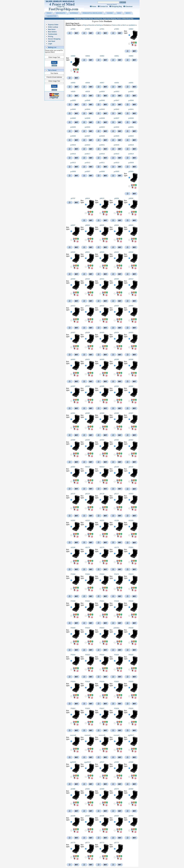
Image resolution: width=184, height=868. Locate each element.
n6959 (73, 83)
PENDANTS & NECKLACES (92, 13)
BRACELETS (61, 13)
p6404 (116, 333)
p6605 (102, 225)
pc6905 (117, 171)
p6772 (102, 843)
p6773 (116, 843)
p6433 (73, 279)
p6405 (102, 333)
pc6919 (131, 145)
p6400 (102, 359)
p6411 (87, 306)
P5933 (88, 655)
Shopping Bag (117, 7)
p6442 (116, 252)
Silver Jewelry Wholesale (60, 1)
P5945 (73, 628)
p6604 (116, 225)
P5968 (73, 601)
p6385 (87, 440)
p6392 (131, 386)
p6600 (102, 252)
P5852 (73, 708)
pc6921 (102, 145)
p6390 (87, 413)
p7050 (116, 29)
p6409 (116, 306)
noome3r (102, 735)
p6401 (87, 359)
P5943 (102, 628)
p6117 (116, 494)
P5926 (117, 655)
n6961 (116, 56)
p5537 (102, 762)
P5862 (117, 681)
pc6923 (73, 145)
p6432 (87, 279)
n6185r (131, 520)
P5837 (102, 708)
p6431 (102, 279)
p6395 (102, 386)
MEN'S (128, 13)
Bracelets (92, 25)
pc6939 (88, 118)
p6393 (116, 386)
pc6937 (117, 118)
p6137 (73, 494)
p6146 (116, 467)
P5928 (102, 655)
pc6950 (73, 100)
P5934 (73, 655)
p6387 (131, 413)
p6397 (73, 386)
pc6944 (88, 109)
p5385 (73, 789)
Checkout (129, 7)
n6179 (87, 547)
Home (94, 7)
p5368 (131, 789)
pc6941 (131, 109)
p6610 (102, 198)
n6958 (87, 83)
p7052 (87, 29)
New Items (52, 29)
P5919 (88, 681)
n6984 (131, 29)
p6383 (116, 440)
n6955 (131, 83)
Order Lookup (53, 27)
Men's (124, 25)
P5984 (88, 574)
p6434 (131, 252)
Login (50, 44)
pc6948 (102, 100)
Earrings (99, 25)
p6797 (73, 198)
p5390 (116, 762)
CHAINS (110, 13)
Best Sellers (52, 32)
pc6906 (102, 171)
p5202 (87, 816)
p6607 (73, 225)
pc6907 (88, 171)
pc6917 (88, 154)
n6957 (102, 83)
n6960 (131, 56)
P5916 (102, 681)
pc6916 (102, 154)
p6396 (87, 386)
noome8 (73, 735)
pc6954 (102, 92)
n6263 (131, 494)
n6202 (87, 520)
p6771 (87, 843)
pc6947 (117, 100)
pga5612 (88, 762)
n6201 (102, 520)
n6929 (73, 92)
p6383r (131, 171)
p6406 (87, 333)
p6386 (73, 440)
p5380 (102, 789)
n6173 (116, 547)
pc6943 (102, 109)
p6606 (87, 225)
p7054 (73, 29)
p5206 (73, 816)
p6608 (131, 198)
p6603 (131, 225)
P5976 (117, 574)
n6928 (87, 92)
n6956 (116, 83)
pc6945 (73, 109)
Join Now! (52, 41)
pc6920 (117, 145)
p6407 (73, 333)
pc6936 (131, 118)
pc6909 (131, 163)
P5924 (73, 681)
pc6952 (131, 92)
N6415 (87, 467)
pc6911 (102, 163)
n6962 (102, 56)
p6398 (131, 359)
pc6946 (131, 100)
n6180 (73, 547)
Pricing (51, 37)
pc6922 (88, 145)
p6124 (87, 494)
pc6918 (73, 154)
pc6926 (102, 136)
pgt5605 (73, 762)
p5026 (116, 816)
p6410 (102, 306)
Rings (85, 25)
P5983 (102, 574)
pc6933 (102, 127)
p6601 (87, 252)
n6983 (73, 56)
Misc (119, 25)
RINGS (49, 13)
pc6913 (73, 163)
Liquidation (132, 25)
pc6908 (73, 171)
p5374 (116, 789)
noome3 (117, 735)
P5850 (88, 708)
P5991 (131, 547)
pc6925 (117, 136)
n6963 (87, 56)
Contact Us (104, 7)
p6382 (131, 440)
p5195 (102, 816)
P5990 (73, 574)
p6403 (131, 333)
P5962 (88, 601)
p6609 (116, 198)
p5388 (131, 762)
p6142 (131, 467)
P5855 (131, 681)
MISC (119, 13)
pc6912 (88, 163)
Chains (114, 25)
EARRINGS (74, 13)
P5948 (131, 601)
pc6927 (88, 136)
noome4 (88, 735)
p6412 (73, 306)
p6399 (116, 359)
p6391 (73, 413)
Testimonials (53, 34)
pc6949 (88, 100)
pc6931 (131, 127)
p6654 (87, 198)
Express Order (53, 25)
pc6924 (131, 136)
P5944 (88, 628)
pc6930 (73, 136)
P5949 (117, 601)
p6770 (73, 843)
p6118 (102, 494)
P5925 (131, 655)
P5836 (117, 708)
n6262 (73, 520)
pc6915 (117, 154)
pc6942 (117, 109)
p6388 (116, 413)
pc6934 (88, 127)
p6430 (116, 279)
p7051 (102, 29)
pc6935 (73, 127)
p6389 (102, 413)
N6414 (102, 467)
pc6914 (131, 154)
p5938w (117, 628)
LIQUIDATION (51, 16)
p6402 (73, 359)
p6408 (131, 306)
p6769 (131, 816)
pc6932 (117, 127)
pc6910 (117, 163)
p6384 (102, 440)
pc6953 (117, 92)
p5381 (87, 789)
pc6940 (73, 118)
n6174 (102, 547)
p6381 (73, 467)
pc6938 (102, 118)
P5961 (102, 601)
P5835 (131, 708)
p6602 (73, 252)
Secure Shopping (54, 39)
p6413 (131, 279)
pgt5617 (131, 735)
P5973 (131, 574)
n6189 (116, 520)
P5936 (131, 628)
